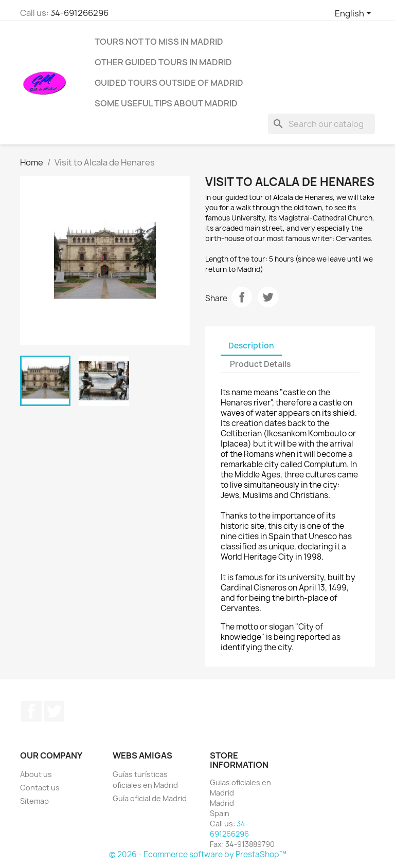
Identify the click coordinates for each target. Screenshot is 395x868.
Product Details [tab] (260, 364)
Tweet (268, 297)
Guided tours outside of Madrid (169, 83)
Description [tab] (251, 346)
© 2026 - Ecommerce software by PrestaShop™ (198, 854)
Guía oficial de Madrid (150, 798)
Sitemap (34, 801)
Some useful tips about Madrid (166, 103)
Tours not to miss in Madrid (159, 42)
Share (242, 297)
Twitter (54, 711)
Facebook (31, 711)
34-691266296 (79, 13)
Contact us (40, 788)
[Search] (321, 124)
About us (36, 774)
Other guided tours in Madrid (163, 62)
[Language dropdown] (355, 14)
